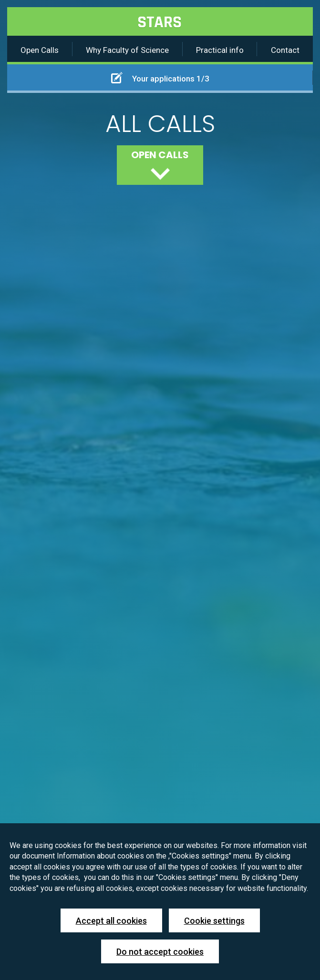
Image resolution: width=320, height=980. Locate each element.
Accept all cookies (111, 921)
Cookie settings (214, 921)
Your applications (160, 78)
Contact (285, 50)
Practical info (220, 50)
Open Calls (40, 50)
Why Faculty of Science (127, 50)
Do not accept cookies (160, 952)
